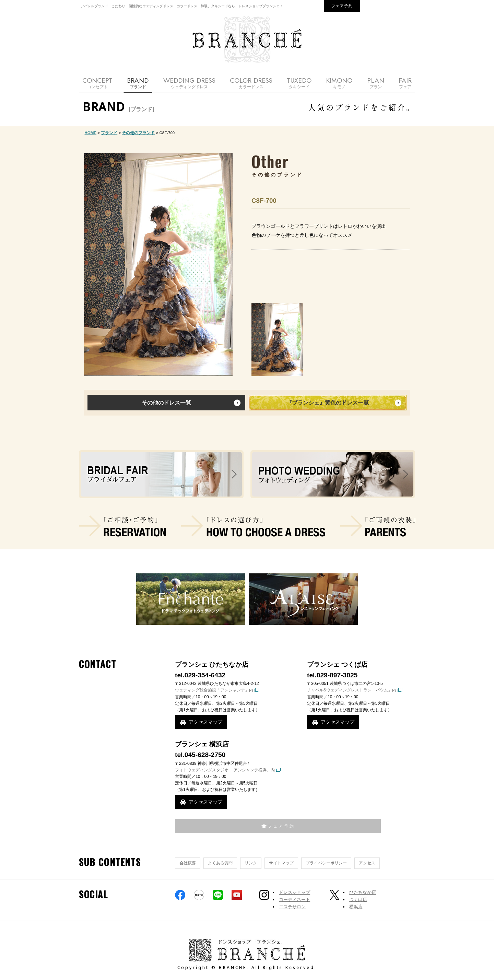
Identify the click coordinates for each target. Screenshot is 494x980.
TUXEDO (299, 83)
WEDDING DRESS (189, 83)
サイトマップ (281, 863)
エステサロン (292, 907)
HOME (91, 133)
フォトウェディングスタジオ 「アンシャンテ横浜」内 (225, 770)
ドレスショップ (295, 892)
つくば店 (358, 900)
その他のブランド (138, 133)
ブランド (109, 133)
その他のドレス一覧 (166, 403)
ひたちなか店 (363, 892)
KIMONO (339, 83)
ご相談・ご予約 (122, 526)
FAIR (405, 83)
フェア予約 (342, 6)
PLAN (376, 83)
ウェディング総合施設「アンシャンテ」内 (214, 690)
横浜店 (356, 907)
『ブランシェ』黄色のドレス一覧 (328, 403)
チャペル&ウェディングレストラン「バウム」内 (352, 690)
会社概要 (188, 863)
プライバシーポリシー (326, 863)
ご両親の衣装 (378, 526)
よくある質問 (220, 863)
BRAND (138, 83)
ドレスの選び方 (253, 526)
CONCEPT (97, 83)
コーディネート (295, 900)
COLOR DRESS (251, 83)
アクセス (367, 863)
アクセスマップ (205, 722)
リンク (251, 863)
